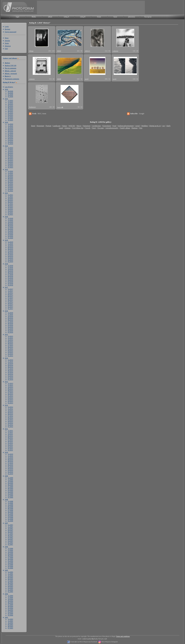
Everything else (78, 128)
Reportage (41, 126)
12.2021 (10, 195)
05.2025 (10, 113)
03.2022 (10, 187)
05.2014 (10, 372)
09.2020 (10, 224)
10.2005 (10, 575)
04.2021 (10, 209)
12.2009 (10, 478)
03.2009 (10, 494)
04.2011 (10, 445)
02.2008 (10, 519)
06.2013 (10, 394)
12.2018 (10, 265)
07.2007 (10, 534)
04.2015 (10, 350)
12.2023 (10, 148)
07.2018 (10, 274)
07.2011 (10, 439)
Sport (94, 128)
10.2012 (10, 410)
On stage (101, 128)
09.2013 (10, 389)
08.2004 (10, 603)
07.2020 (10, 227)
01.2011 (10, 450)
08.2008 (10, 508)
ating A (8, 76)
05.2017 (10, 301)
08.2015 (10, 343)
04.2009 (10, 492)
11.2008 (10, 503)
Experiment (107, 126)
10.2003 (10, 623)
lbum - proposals (11, 73)
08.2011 (10, 438)
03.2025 (10, 116)
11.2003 (10, 621)
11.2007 (10, 527)
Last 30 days (9, 87)
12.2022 (10, 171)
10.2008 (10, 505)
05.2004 (10, 608)
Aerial (137, 126)
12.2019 (10, 242)
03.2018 (10, 281)
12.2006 (10, 548)
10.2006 (10, 552)
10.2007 (10, 528)
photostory (132, 17)
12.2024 (10, 124)
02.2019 (10, 260)
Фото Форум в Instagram (109, 642)
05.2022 (10, 184)
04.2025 (10, 115)
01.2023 (10, 167)
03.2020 (10, 234)
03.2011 (10, 446)
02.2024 (10, 142)
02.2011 (10, 448)
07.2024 (10, 133)
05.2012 (10, 419)
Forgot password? (11, 32)
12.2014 (10, 360)
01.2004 (10, 615)
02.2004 (10, 613)
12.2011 (10, 430)
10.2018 (10, 269)
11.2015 (10, 338)
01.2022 (10, 191)
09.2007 (10, 530)
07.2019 (10, 251)
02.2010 (10, 472)
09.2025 (10, 106)
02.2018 (10, 283)
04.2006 (10, 563)
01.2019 (10, 261)
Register (7, 29)
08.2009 (10, 485)
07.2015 (10, 345)
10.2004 (10, 599)
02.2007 (10, 543)
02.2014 (10, 378)
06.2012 (10, 418)
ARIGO (87, 51)
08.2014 (10, 367)
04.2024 (10, 138)
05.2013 (10, 396)
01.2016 (10, 332)
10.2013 (10, 387)
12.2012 (10, 407)
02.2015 (10, 354)
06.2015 (10, 347)
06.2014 (10, 370)
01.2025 (10, 120)
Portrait (49, 126)
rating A (66, 17)
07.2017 (10, 298)
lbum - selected (10, 71)
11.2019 (10, 244)
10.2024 (10, 128)
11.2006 (10, 550)
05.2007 (10, 537)
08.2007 (10, 532)
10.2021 (10, 198)
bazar (115, 17)
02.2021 (10, 212)
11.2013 (10, 385)
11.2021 (10, 196)
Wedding (145, 126)
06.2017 (10, 300)
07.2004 (10, 604)
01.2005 (10, 592)
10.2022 (10, 175)
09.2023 (10, 153)
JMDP (59, 51)
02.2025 (10, 118)
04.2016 (10, 327)
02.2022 (10, 189)
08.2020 (10, 225)
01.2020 (10, 238)
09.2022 (10, 176)
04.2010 (10, 468)
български (148, 17)
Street (33, 126)
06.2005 (10, 583)
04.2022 (10, 185)
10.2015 (10, 340)
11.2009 (10, 479)
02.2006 (10, 566)
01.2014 (10, 379)
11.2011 (10, 432)
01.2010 (10, 474)
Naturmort (87, 126)
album (50, 17)
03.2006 (10, 564)
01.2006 (10, 568)
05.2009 (10, 490)
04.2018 (10, 280)
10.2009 (10, 481)
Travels (88, 128)
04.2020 (10, 233)
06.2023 (10, 158)
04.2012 (10, 421)
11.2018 (10, 267)
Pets (141, 128)
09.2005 (10, 577)
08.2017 (10, 296)
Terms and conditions (123, 636)
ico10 (87, 79)
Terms (7, 43)
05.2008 (10, 514)
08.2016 (10, 320)
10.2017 (10, 293)
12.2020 (10, 218)
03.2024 (10, 140)
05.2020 (10, 231)
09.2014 (10, 365)
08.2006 (10, 555)
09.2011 (10, 436)
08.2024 (10, 131)
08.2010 (10, 461)
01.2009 (10, 497)
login (18, 17)
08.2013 (10, 390)
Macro (79, 126)
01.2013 (10, 403)
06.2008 (10, 512)
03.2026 (10, 93)
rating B (83, 17)
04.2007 (10, 539)
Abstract (68, 128)
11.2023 (10, 149)
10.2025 (10, 104)
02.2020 (10, 236)
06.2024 (10, 135)
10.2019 (10, 245)
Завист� (60, 107)
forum (99, 17)
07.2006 (10, 557)
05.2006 (10, 561)
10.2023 (10, 151)
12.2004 (10, 596)
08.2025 (10, 108)
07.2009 (10, 487)
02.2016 (10, 330)
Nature (65, 126)
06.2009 (10, 488)
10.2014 (10, 363)
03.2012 (10, 423)
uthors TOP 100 (10, 65)
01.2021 (10, 214)
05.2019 (10, 254)
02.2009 (10, 495)
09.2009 (10, 483)
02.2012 (10, 425)
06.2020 (10, 229)
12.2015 (10, 336)
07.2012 (10, 416)
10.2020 (10, 222)
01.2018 (10, 285)
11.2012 (10, 409)
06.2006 (10, 559)
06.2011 (10, 441)
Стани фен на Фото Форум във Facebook (83, 642)
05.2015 (10, 349)
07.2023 (10, 156)
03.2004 (10, 612)
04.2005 (10, 586)
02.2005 (10, 590)
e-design (115, 51)
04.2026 (10, 91)
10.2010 (10, 458)
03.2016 (10, 329)
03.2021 (10, 211)
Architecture (97, 126)
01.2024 (10, 144)
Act (164, 126)
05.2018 (10, 278)
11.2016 (10, 314)
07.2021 (10, 204)
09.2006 (10, 554)
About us (8, 46)
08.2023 (10, 155)
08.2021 (10, 202)
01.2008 (10, 521)
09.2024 (10, 129)
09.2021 (10, 200)
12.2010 (10, 454)
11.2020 (10, 220)
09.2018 (10, 271)
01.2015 (10, 356)
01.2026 (10, 96)
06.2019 (10, 253)
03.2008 (10, 517)
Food (115, 126)
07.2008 (10, 510)
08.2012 (10, 414)
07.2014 (10, 369)
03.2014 (10, 376)
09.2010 (10, 459)
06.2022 (10, 182)
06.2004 (10, 606)
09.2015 (10, 341)
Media (34, 17)
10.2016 (10, 316)
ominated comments (12, 79)
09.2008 (10, 507)
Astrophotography (112, 128)
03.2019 (10, 258)
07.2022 (10, 180)
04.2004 (10, 610)
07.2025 (10, 109)
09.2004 (10, 601)
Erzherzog (32, 107)
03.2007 (10, 541)
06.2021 (10, 205)
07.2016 (10, 321)
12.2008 (10, 501)
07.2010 (10, 463)
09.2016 (10, 318)
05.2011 (10, 443)
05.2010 (10, 467)
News (7, 38)
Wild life (72, 126)
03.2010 (10, 470)
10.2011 (10, 434)
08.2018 (10, 273)
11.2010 (10, 456)
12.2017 (10, 289)
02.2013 (10, 401)
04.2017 (10, 303)
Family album (125, 128)
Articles (7, 40)
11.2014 (10, 362)
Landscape (57, 126)
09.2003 (10, 624)
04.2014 (10, 374)
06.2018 (10, 276)
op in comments (11, 68)
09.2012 (10, 412)
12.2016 (10, 313)
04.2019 (10, 256)
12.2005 (10, 572)
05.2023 (10, 160)
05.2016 (10, 325)
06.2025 (10, 111)
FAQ (6, 48)
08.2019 (10, 249)
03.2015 (10, 352)
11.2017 (10, 291)
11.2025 (10, 102)
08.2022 (10, 178)
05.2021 (10, 207)
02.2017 (10, 307)
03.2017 (10, 305)
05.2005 (10, 584)
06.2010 (10, 465)
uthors (7, 63)
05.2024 (10, 136)
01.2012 (10, 426)
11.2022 (10, 173)
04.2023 (10, 162)
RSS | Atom (42, 114)
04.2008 (10, 515)
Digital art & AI (155, 126)
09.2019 (10, 247)
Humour (135, 128)
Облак (31, 51)
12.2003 (10, 619)
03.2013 (10, 399)
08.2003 (10, 626)
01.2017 (10, 309)
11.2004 (10, 597)
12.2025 (10, 100)
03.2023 (10, 164)
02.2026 (10, 95)
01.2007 (10, 544)
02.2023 (10, 165)
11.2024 (10, 126)
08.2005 (10, 579)
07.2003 (10, 628)
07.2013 (10, 392)
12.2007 (10, 525)
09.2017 (10, 294)
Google (142, 114)
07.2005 (10, 581)
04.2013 (10, 398)
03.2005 (10, 588)
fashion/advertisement (126, 126)
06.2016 (10, 323)
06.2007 (10, 535)
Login (7, 26)
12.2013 (10, 383)
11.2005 (10, 574)
